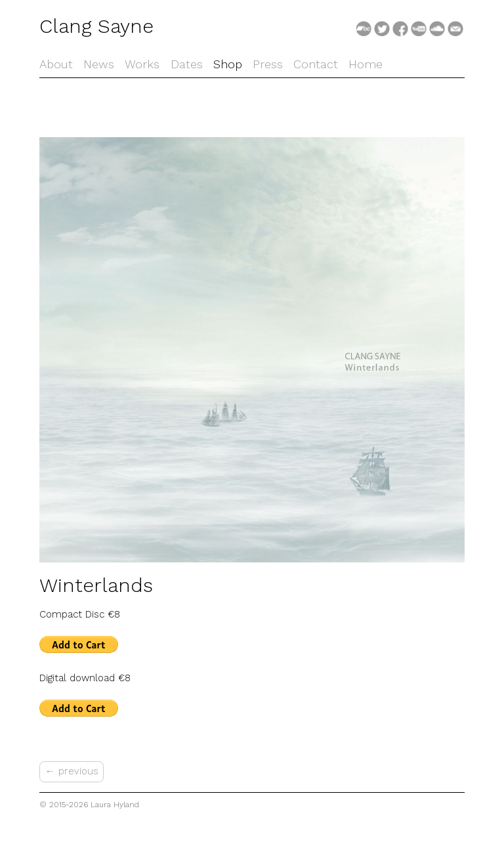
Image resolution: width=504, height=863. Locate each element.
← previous (72, 771)
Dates (187, 64)
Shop (228, 64)
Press (268, 64)
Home (366, 64)
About (56, 64)
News (99, 64)
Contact (316, 64)
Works (142, 64)
